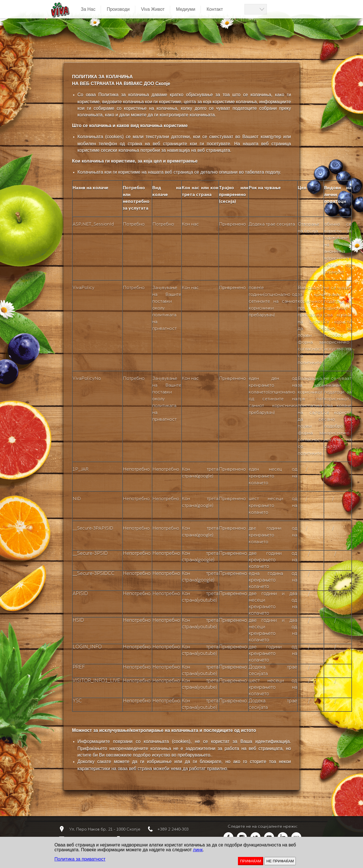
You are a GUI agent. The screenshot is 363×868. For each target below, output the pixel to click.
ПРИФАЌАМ (251, 861)
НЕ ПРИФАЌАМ (280, 861)
